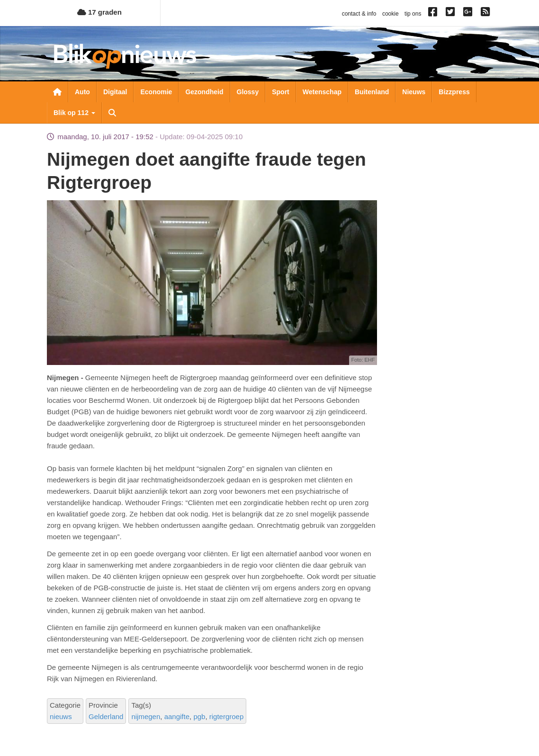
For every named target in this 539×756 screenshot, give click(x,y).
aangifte (177, 716)
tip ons (413, 14)
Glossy (248, 92)
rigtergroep (227, 716)
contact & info (359, 14)
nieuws (61, 716)
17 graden (99, 12)
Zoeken (112, 113)
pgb (199, 716)
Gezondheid (204, 92)
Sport (281, 92)
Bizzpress (454, 92)
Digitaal (115, 92)
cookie (391, 14)
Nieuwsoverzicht (57, 92)
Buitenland (372, 92)
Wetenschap (322, 92)
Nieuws (414, 92)
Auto (82, 92)
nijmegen (146, 716)
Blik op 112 (74, 113)
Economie (156, 92)
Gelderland (106, 716)
